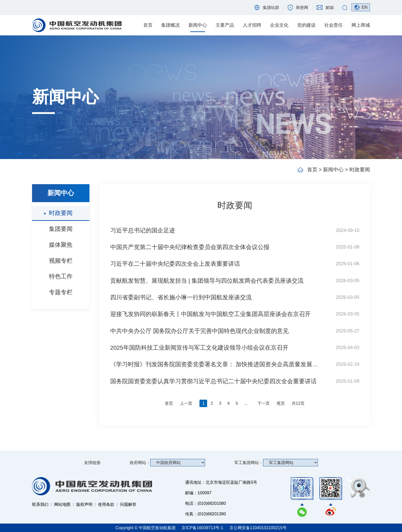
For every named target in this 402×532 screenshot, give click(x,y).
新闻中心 (198, 25)
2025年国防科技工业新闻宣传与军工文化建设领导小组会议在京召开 (199, 348)
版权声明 (84, 504)
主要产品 (225, 25)
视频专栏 (61, 261)
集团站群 (271, 7)
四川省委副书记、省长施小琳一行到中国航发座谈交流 (181, 297)
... (246, 403)
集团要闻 (61, 229)
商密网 (302, 7)
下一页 (264, 403)
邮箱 (330, 7)
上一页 (186, 403)
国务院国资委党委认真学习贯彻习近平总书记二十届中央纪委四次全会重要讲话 (213, 381)
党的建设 (306, 25)
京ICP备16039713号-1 (203, 528)
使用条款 (106, 504)
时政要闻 (61, 213)
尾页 (281, 403)
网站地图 (62, 504)
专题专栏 (61, 292)
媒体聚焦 (61, 245)
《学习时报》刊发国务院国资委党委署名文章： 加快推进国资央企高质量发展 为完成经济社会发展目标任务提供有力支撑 (215, 364)
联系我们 (40, 504)
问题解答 (128, 504)
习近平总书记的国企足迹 (143, 230)
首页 (148, 25)
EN (365, 7)
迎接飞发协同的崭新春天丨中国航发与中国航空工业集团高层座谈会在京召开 (210, 314)
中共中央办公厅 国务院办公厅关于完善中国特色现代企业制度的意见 (199, 331)
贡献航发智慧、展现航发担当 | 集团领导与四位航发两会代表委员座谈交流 (207, 281)
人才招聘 (252, 25)
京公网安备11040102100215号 (258, 528)
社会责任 (334, 25)
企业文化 (279, 25)
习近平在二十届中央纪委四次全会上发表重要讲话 (175, 264)
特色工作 (61, 276)
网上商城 (361, 25)
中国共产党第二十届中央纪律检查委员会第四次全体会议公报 (190, 247)
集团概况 (170, 25)
